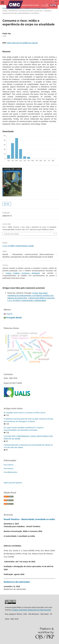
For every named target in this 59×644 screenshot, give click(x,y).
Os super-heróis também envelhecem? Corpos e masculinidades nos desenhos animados (24, 429)
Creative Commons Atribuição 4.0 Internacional (31, 610)
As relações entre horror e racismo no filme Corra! (25, 413)
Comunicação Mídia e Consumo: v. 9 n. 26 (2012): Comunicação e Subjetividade (31, 299)
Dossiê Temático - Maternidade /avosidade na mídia (29, 519)
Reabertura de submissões (17, 582)
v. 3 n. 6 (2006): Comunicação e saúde (33, 8)
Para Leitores (9, 465)
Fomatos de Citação (12, 234)
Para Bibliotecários (11, 472)
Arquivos (13, 8)
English (9, 314)
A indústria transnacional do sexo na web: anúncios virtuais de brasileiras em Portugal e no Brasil (29, 420)
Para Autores (8, 468)
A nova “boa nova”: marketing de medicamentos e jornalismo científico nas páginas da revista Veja (30, 295)
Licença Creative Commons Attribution (23, 273)
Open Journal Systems (13, 483)
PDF (8, 204)
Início (4, 8)
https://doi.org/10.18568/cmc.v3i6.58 (22, 43)
